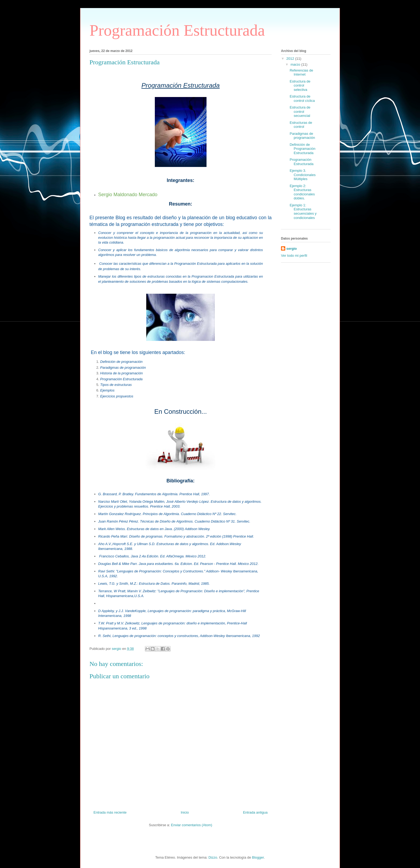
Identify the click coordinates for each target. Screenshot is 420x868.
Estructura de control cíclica (302, 98)
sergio (292, 249)
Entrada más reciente (110, 812)
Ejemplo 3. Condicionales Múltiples (303, 175)
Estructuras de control (301, 125)
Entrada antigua (255, 812)
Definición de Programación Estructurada (302, 149)
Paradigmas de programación (302, 136)
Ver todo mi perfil (294, 256)
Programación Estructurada (177, 30)
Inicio (185, 812)
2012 (291, 59)
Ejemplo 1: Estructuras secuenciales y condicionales (303, 211)
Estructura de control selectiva (300, 85)
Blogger (258, 857)
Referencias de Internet (301, 72)
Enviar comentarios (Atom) (192, 825)
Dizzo (213, 857)
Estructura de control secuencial (300, 111)
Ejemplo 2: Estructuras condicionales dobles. (302, 192)
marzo (296, 64)
